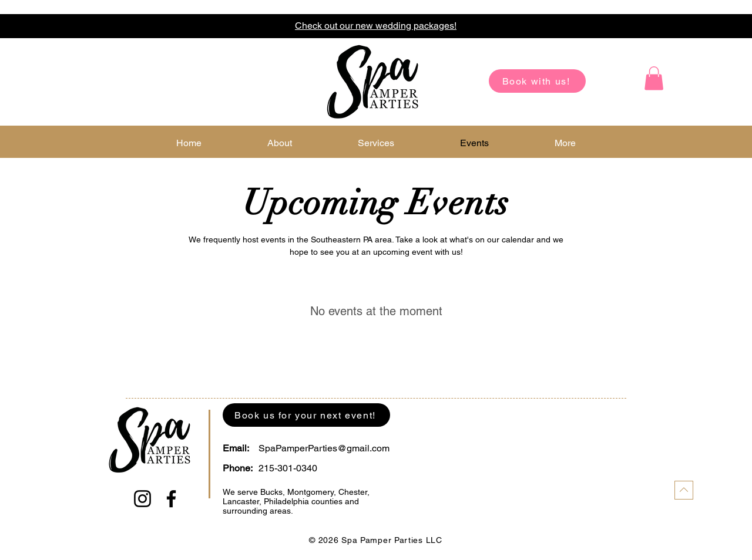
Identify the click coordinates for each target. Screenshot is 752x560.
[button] (654, 78)
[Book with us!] (537, 81)
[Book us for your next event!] (306, 415)
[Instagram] (142, 499)
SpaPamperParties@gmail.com (324, 448)
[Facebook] (171, 499)
